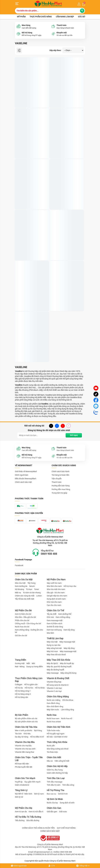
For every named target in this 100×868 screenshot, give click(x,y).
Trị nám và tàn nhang (32, 593)
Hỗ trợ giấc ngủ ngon (56, 734)
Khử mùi (50, 617)
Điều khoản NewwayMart (26, 479)
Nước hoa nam (53, 718)
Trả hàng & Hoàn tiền (60, 475)
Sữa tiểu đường (33, 820)
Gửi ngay (74, 435)
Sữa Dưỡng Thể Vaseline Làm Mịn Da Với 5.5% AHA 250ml (32, 250)
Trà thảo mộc (52, 752)
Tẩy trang (31, 583)
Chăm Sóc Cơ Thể (55, 611)
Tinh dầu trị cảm (54, 785)
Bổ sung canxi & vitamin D (58, 685)
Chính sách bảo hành (61, 471)
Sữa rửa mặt (20, 583)
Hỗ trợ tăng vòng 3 (23, 694)
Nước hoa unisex (54, 722)
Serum (32, 586)
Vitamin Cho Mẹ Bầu (25, 742)
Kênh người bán (19, 866)
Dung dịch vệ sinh (67, 803)
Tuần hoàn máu (53, 730)
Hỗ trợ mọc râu (70, 586)
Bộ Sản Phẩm (22, 715)
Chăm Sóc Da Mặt (24, 580)
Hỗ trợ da (19, 688)
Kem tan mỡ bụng (54, 630)
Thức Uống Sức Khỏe (57, 742)
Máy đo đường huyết (55, 670)
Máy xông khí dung (68, 673)
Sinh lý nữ (19, 797)
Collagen (19, 685)
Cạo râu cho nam (54, 605)
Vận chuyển (57, 479)
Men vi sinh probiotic (24, 730)
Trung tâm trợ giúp (59, 493)
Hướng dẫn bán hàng (61, 486)
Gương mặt (20, 663)
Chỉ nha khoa (68, 700)
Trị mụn (29, 589)
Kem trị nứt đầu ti (36, 812)
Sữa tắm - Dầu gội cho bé (25, 617)
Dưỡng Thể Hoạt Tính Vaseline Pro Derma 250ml (65, 301)
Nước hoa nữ (67, 718)
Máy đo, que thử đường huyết (59, 667)
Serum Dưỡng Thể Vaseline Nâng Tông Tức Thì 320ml (30, 301)
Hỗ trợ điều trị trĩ (37, 737)
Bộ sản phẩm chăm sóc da (26, 718)
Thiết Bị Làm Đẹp (55, 638)
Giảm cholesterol (22, 785)
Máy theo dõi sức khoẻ (56, 655)
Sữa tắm (50, 633)
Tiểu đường (20, 820)
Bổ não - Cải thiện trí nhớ (57, 737)
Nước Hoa (52, 715)
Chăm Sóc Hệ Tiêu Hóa (26, 727)
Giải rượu (63, 812)
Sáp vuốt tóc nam (54, 583)
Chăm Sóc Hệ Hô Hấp (57, 766)
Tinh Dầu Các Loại (56, 778)
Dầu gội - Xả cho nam (56, 593)
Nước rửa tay (52, 803)
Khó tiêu (27, 734)
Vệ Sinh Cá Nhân (55, 799)
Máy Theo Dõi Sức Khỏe (58, 660)
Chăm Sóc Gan (54, 808)
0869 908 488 (49, 554)
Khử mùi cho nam (54, 602)
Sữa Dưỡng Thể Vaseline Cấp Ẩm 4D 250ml (66, 199)
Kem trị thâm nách (54, 624)
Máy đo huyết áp (67, 663)
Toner (36, 589)
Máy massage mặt (67, 642)
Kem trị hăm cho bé (23, 614)
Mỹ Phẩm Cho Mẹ (24, 808)
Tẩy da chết (52, 614)
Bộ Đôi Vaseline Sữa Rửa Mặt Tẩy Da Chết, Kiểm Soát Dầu (66, 148)
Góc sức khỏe (85, 17)
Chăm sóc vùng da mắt (25, 596)
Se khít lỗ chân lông (55, 627)
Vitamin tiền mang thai (24, 752)
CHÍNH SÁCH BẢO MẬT (50, 831)
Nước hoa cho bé (22, 627)
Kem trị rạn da (21, 812)
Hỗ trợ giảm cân (31, 685)
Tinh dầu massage (54, 782)
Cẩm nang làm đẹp (65, 17)
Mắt (28, 663)
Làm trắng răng (67, 710)
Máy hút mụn (52, 651)
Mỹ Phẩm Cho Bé (23, 611)
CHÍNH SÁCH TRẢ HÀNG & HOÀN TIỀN (38, 828)
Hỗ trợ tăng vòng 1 (23, 691)
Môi (33, 663)
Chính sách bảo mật (23, 482)
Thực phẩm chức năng (41, 17)
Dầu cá (50, 761)
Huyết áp (19, 782)
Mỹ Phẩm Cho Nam (56, 580)
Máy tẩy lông (69, 648)
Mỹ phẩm (21, 17)
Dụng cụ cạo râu (54, 645)
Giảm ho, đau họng (55, 770)
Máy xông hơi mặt (54, 648)
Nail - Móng (20, 667)
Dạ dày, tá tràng (22, 737)
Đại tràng (38, 730)
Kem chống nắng (63, 617)
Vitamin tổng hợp (54, 682)
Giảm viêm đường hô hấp (57, 773)
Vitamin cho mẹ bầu (23, 746)
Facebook (19, 565)
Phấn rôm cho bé (22, 620)
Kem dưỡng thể (65, 614)
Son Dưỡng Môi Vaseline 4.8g (28, 198)
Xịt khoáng (19, 589)
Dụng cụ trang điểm (35, 667)
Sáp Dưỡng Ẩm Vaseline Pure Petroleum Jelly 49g (28, 97)
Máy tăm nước (53, 710)
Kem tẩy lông (69, 630)
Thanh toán (57, 482)
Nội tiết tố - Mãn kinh (24, 794)
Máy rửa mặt (52, 642)
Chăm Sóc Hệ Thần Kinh (58, 727)
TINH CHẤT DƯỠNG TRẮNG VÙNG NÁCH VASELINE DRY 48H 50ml (31, 148)
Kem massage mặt (55, 620)
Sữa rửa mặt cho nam (56, 589)
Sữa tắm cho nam (54, 586)
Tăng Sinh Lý (21, 790)
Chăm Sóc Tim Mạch (25, 778)
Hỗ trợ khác (40, 688)
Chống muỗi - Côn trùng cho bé (28, 624)
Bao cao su (51, 794)
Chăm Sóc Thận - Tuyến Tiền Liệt (29, 759)
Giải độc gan (52, 812)
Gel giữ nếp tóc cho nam (57, 596)
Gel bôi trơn (63, 794)
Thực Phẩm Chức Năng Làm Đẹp (29, 680)
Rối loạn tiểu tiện (22, 764)
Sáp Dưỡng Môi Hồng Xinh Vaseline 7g (66, 97)
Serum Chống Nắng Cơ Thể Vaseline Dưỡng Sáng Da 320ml (31, 352)
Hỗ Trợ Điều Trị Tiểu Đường (28, 817)
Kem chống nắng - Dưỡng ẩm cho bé (29, 631)
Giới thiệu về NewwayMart (26, 471)
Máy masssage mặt (68, 651)
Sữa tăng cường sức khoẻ (58, 749)
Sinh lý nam (39, 794)
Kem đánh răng (53, 703)
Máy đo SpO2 (52, 663)
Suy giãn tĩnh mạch (32, 782)
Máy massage (53, 673)
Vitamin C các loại (54, 688)
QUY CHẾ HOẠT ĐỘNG (66, 828)
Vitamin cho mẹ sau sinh (25, 749)
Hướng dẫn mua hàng (61, 489)
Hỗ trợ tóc (29, 688)
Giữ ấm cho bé (21, 636)
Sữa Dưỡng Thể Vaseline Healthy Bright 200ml (65, 250)
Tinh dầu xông (68, 785)
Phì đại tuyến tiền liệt (24, 767)
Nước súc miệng (54, 700)
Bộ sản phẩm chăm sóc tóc (26, 722)
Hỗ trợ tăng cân (22, 697)
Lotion (39, 596)
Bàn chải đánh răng (55, 706)
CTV (52, 866)
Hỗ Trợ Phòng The (55, 790)
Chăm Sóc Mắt (54, 757)
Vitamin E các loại (54, 691)
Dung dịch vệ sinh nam (56, 599)
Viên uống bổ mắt (62, 761)
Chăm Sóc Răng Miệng (58, 697)
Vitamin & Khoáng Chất (58, 678)
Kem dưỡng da (21, 586)
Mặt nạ (18, 593)
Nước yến (51, 746)
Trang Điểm (21, 660)
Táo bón (18, 734)
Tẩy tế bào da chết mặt (25, 599)
